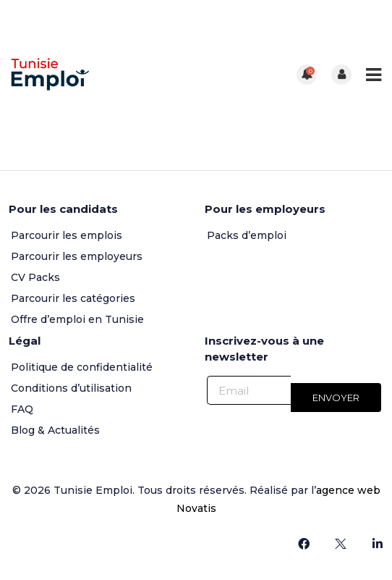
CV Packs (35, 277)
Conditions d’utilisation (71, 388)
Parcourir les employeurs (77, 256)
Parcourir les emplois (67, 235)
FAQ (22, 409)
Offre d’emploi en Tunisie (77, 319)
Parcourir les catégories (73, 298)
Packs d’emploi (247, 235)
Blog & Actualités (55, 430)
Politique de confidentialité (82, 367)
